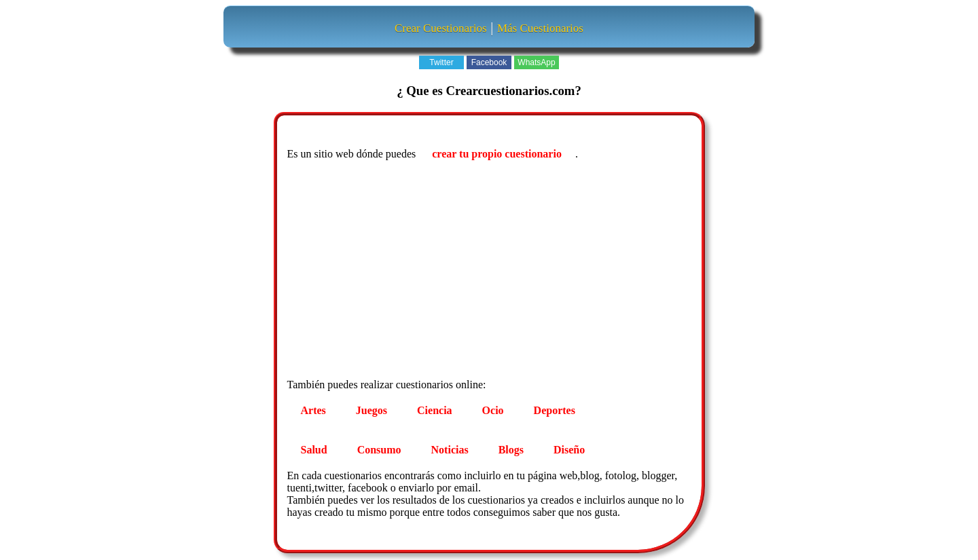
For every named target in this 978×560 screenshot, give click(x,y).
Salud (314, 450)
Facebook (489, 62)
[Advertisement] (491, 272)
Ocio (493, 410)
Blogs (511, 450)
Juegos (372, 410)
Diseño (569, 450)
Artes (313, 410)
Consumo (379, 450)
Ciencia (435, 410)
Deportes (555, 410)
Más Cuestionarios (540, 28)
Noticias (450, 450)
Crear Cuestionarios (441, 28)
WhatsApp (536, 62)
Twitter (441, 62)
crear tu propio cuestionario (497, 154)
